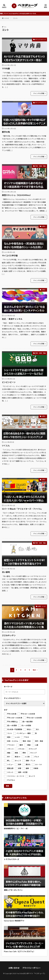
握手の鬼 (6, 132)
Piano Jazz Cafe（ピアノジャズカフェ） (19, 951)
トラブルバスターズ (11, 859)
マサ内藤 (6, 69)
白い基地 (6, 572)
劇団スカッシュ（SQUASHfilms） (17, 195)
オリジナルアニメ (41, 39)
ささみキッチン (9, 635)
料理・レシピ (42, 606)
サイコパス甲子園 (10, 256)
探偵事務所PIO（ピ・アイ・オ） (16, 829)
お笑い (44, 226)
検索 (7, 786)
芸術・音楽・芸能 (41, 166)
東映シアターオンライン (13, 890)
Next (34, 670)
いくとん (6, 445)
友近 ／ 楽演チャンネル (12, 319)
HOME (7, 18)
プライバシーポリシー (31, 968)
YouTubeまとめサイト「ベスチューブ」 (31, 973)
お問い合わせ (14, 968)
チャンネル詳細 (39, 93)
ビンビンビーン (9, 382)
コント (15, 18)
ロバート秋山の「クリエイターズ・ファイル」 (22, 509)
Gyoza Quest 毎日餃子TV (14, 921)
